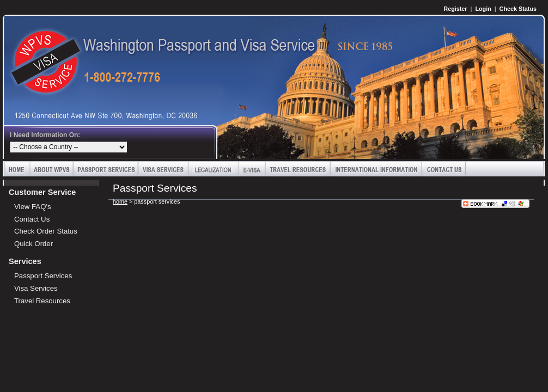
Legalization (214, 169)
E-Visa (252, 169)
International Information (376, 169)
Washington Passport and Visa (41, 53)
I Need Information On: (45, 135)
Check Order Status (46, 231)
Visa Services (163, 169)
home (120, 201)
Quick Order (34, 244)
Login (483, 9)
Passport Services (106, 169)
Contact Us (444, 169)
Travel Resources (298, 169)
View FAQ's (33, 207)
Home (17, 169)
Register (455, 9)
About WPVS (51, 169)
